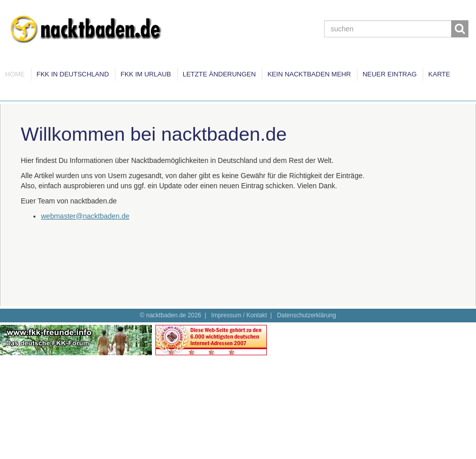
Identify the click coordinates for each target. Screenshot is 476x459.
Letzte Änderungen (219, 74)
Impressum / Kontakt (239, 315)
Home (15, 74)
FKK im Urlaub (146, 74)
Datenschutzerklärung (307, 315)
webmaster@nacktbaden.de (85, 216)
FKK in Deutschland (73, 74)
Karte (439, 74)
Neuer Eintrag (390, 74)
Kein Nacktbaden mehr (309, 74)
